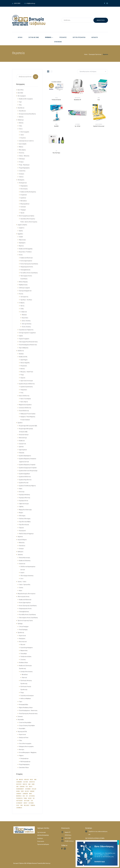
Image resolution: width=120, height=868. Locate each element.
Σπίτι (22, 579)
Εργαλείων (23, 198)
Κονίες (21, 255)
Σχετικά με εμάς (42, 832)
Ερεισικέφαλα (23, 144)
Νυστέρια (22, 750)
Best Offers (21, 90)
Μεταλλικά (25, 675)
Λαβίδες (21, 507)
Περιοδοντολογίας (24, 525)
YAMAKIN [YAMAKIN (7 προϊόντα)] (33, 805)
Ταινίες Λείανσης (26, 327)
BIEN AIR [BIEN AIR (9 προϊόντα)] (26, 780)
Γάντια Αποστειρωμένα (25, 744)
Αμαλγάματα (22, 243)
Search (36, 77)
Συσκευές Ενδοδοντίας (25, 408)
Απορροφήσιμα (24, 758)
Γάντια (21, 129)
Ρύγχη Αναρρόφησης (24, 168)
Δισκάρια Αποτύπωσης (27, 672)
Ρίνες (22, 393)
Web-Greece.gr (47, 863)
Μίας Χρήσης (22, 150)
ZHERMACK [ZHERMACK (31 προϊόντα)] (19, 808)
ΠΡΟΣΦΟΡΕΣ (63, 37)
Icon (99, 100)
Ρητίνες (21, 294)
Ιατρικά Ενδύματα (22, 540)
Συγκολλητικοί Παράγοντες (26, 330)
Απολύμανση (21, 180)
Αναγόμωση (22, 639)
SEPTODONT (78, 98)
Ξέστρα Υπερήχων (24, 627)
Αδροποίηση (22, 240)
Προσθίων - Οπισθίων (26, 300)
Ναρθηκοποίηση (23, 285)
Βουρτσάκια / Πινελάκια (25, 252)
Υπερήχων (23, 210)
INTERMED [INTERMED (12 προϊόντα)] (28, 789)
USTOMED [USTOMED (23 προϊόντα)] (31, 803)
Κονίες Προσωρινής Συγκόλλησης (29, 264)
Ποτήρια (21, 162)
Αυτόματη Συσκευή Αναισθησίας (27, 114)
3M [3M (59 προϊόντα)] (17, 780)
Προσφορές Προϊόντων (95, 54)
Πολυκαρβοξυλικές (25, 270)
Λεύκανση (20, 555)
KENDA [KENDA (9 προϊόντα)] (18, 791)
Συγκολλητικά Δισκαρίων (27, 696)
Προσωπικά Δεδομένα (43, 844)
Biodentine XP (78, 100)
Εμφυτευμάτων (23, 450)
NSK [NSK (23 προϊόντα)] (24, 796)
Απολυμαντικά (23, 183)
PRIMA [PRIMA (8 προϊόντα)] (25, 798)
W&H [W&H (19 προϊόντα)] (22, 805)
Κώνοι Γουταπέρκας (26, 399)
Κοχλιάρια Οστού (24, 501)
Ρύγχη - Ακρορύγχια (24, 165)
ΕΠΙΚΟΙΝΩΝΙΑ (58, 42)
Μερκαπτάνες (24, 651)
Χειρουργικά (22, 531)
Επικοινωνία (41, 841)
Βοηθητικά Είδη (23, 357)
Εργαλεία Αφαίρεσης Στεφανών (27, 465)
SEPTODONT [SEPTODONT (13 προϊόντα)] (19, 801)
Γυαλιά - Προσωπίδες (25, 585)
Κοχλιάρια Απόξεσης (25, 495)
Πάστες (22, 306)
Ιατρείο (22, 573)
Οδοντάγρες (22, 516)
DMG (99, 98)
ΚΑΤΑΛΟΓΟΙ (95, 37)
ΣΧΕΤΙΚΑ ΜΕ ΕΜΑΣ (34, 37)
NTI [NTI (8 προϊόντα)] (27, 796)
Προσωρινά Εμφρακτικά (25, 291)
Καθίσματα (20, 552)
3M (86, 838)
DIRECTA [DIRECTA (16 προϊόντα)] (25, 784)
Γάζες (21, 126)
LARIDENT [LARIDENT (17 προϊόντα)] (19, 794)
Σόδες (22, 309)
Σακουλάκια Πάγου (24, 768)
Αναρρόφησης (24, 186)
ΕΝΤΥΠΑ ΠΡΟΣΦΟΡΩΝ (79, 37)
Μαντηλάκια (24, 201)
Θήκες (21, 489)
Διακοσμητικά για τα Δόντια (26, 141)
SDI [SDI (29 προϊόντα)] (34, 798)
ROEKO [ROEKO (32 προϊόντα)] (30, 798)
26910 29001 (68, 838)
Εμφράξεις (20, 234)
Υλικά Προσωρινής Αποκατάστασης (28, 714)
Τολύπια (21, 177)
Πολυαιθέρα (24, 654)
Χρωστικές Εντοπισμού (27, 381)
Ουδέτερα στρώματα (24, 288)
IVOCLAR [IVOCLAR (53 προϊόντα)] (34, 789)
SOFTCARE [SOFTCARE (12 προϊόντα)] (27, 801)
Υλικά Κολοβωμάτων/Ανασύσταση (28, 345)
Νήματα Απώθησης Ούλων (26, 708)
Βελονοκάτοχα (23, 438)
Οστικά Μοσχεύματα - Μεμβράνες (28, 752)
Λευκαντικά (22, 564)
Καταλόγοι (40, 838)
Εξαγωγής (22, 453)
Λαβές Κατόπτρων (24, 504)
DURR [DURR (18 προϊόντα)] (33, 784)
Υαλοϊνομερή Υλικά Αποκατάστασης (28, 342)
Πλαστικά (24, 678)
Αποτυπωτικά (23, 642)
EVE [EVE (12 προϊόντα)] (27, 787)
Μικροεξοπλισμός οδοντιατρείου (27, 594)
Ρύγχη (22, 375)
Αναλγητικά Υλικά (24, 738)
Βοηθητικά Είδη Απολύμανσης (28, 192)
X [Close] (118, 842)
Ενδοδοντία (21, 351)
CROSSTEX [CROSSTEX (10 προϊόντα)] (32, 782)
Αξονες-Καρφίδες (25, 363)
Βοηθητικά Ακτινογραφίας (26, 99)
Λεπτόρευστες (24, 297)
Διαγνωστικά (22, 444)
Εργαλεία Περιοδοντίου (25, 480)
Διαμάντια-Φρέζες (22, 225)
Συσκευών (23, 207)
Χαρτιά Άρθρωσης (24, 348)
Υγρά (20, 102)
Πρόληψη (20, 624)
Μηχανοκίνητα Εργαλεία (25, 405)
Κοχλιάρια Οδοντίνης (25, 498)
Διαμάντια (22, 228)
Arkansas (24, 315)
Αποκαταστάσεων (24, 435)
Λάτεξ (22, 135)
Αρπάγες (21, 354)
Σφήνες (21, 336)
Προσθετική (21, 633)
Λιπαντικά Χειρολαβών (25, 723)
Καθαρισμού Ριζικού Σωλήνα (28, 414)
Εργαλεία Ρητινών (24, 483)
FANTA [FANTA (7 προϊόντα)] (31, 787)
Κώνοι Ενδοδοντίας (24, 396)
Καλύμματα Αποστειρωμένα (26, 746)
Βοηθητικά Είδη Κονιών (27, 258)
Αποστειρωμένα (25, 132)
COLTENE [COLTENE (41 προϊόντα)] (25, 782)
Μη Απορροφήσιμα (25, 762)
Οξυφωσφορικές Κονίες (27, 267)
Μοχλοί (21, 513)
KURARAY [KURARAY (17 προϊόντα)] (32, 791)
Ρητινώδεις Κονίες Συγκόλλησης (29, 273)
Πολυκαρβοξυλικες (24, 612)
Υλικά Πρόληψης (23, 630)
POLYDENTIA (91, 838)
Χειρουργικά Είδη (22, 732)
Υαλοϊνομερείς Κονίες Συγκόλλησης (28, 618)
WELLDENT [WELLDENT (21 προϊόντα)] (27, 805)
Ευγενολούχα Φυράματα (27, 648)
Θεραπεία (20, 537)
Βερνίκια (21, 246)
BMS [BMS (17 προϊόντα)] (35, 780)
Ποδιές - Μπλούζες (24, 156)
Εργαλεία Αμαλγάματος (25, 456)
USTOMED (102, 838)
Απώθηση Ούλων (23, 663)
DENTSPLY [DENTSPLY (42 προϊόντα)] (19, 784)
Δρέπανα (21, 447)
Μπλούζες (22, 543)
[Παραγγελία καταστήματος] (93, 72)
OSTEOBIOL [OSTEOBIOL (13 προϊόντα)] (32, 796)
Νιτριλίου (23, 138)
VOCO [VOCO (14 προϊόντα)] (18, 805)
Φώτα (21, 591)
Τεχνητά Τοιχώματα (24, 339)
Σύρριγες (23, 378)
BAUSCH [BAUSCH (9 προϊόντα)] (21, 780)
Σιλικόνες (23, 660)
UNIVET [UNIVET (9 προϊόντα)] (26, 803)
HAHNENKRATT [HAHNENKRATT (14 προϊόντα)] (20, 789)
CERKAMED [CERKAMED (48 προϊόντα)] (19, 782)
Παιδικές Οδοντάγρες (25, 519)
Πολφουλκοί (24, 390)
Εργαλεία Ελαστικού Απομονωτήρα (28, 471)
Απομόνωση (24, 366)
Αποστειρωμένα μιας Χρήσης (27, 216)
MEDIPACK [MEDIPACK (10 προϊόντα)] (19, 796)
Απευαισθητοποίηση (25, 558)
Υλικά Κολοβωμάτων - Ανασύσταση (28, 711)
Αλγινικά (23, 645)
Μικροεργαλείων (25, 204)
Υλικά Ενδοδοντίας (24, 411)
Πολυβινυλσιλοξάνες (26, 657)
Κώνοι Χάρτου (24, 402)
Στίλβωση (22, 303)
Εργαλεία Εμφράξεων (24, 474)
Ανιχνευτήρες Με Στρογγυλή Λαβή (28, 426)
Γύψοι (21, 702)
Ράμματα (21, 756)
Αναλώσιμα (21, 120)
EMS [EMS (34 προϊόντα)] (17, 787)
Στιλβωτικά (24, 312)
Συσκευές (20, 717)
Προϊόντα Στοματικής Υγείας (25, 621)
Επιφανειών (24, 195)
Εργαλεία (20, 423)
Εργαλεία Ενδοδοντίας (25, 477)
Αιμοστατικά (22, 636)
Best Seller (20, 93)
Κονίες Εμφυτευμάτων (26, 261)
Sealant (21, 237)
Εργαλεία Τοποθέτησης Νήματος (27, 486)
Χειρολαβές (21, 720)
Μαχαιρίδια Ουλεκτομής (25, 510)
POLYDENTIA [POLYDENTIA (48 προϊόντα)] (19, 798)
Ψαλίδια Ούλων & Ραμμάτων (26, 534)
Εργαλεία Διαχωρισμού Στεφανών (28, 468)
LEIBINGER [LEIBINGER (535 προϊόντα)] (25, 794)
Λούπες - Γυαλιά (22, 582)
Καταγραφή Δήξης (24, 705)
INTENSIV (96, 838)
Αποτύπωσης (24, 189)
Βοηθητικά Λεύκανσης (25, 561)
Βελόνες (21, 117)
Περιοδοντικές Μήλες (25, 522)
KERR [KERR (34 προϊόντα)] (22, 791)
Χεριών (22, 213)
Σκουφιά (21, 549)
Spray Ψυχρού (24, 360)
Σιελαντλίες (22, 171)
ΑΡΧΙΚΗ (20, 37)
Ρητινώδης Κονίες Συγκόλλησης (27, 615)
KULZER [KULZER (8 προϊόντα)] (27, 791)
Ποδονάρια (22, 159)
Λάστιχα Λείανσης (27, 324)
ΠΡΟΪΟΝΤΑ (49, 37)
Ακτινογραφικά (22, 96)
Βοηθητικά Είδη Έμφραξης (26, 249)
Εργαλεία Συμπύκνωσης (27, 387)
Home (86, 54)
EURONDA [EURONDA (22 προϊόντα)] (22, 787)
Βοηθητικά (22, 441)
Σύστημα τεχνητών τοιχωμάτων (27, 333)
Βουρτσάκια (25, 318)
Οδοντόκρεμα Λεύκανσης (27, 576)
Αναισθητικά (21, 108)
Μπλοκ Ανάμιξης (23, 282)
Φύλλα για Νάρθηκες (26, 699)
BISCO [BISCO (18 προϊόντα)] (31, 780)
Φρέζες (21, 231)
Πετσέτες (22, 153)
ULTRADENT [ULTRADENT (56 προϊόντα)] (19, 803)
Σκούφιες (22, 174)
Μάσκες (21, 147)
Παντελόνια (22, 546)
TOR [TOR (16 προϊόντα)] (32, 801)
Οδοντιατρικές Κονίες (24, 597)
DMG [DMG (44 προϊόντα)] (29, 784)
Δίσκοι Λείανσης (26, 321)
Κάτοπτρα (22, 492)
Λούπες (21, 588)
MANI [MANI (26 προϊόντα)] (30, 794)
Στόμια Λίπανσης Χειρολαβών (27, 726)
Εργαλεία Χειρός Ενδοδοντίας (27, 384)
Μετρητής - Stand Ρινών (27, 372)
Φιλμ (20, 105)
